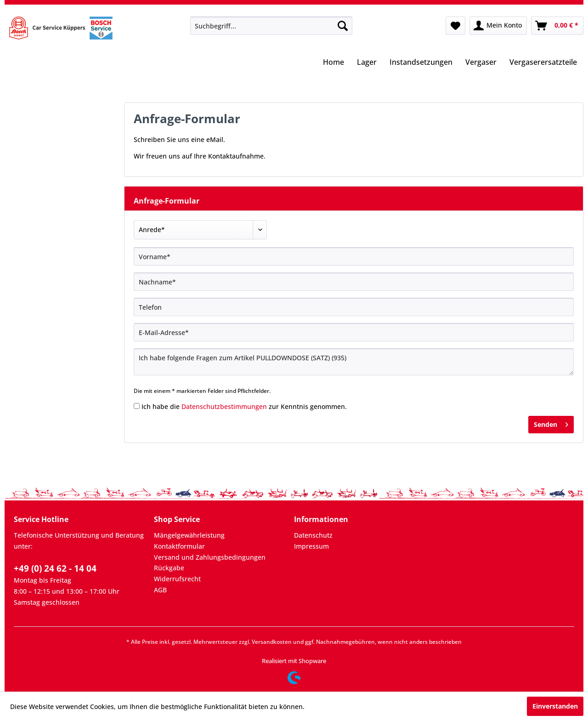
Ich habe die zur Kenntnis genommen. (244, 406)
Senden (551, 423)
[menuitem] (271, 26)
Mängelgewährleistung (189, 535)
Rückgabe (169, 568)
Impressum (311, 546)
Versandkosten (272, 642)
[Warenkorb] (557, 26)
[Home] (334, 63)
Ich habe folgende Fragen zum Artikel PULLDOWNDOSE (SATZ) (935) (354, 362)
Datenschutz (313, 535)
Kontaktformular (179, 546)
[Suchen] (343, 26)
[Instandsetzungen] (421, 63)
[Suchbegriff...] (271, 26)
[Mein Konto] (498, 26)
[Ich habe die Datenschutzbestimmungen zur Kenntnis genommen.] (137, 406)
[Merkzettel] (455, 26)
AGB (160, 590)
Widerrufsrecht (177, 579)
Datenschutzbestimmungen (224, 406)
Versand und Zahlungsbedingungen (210, 557)
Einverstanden (555, 706)
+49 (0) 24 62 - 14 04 (55, 568)
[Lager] (367, 63)
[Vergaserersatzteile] (543, 63)
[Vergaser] (481, 63)
